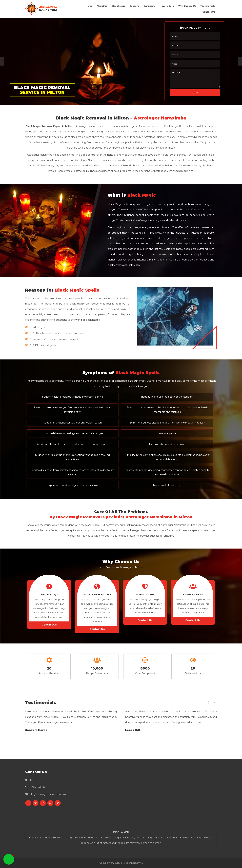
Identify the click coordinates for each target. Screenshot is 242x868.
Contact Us (209, 12)
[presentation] (208, 702)
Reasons (134, 6)
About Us (102, 6)
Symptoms (150, 6)
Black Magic (118, 6)
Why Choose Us (187, 6)
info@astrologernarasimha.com (47, 794)
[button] (9, 859)
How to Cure (167, 6)
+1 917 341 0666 (38, 787)
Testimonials (208, 6)
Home (89, 6)
